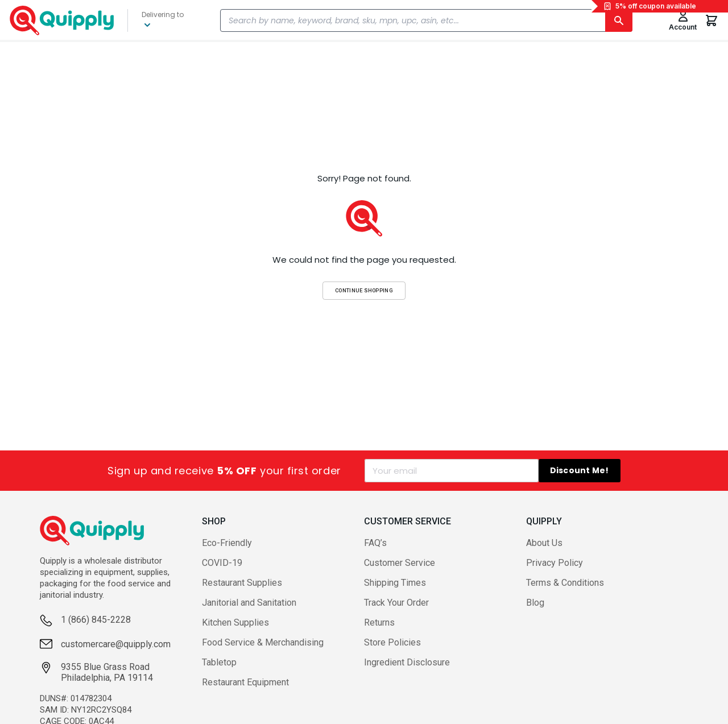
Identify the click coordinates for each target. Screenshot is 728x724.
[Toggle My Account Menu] (683, 20)
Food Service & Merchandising (263, 642)
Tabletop (219, 662)
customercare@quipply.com (116, 644)
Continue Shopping (364, 290)
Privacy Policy (555, 563)
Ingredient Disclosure (407, 662)
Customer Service (400, 563)
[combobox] (426, 20)
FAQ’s (375, 543)
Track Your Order (396, 603)
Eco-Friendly (227, 543)
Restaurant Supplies (242, 583)
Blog (535, 603)
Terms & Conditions (565, 583)
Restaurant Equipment (245, 682)
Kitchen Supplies (235, 622)
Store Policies (392, 642)
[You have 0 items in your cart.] (712, 20)
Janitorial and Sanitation (249, 603)
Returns (379, 622)
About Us (544, 543)
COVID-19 (222, 563)
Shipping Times (395, 583)
